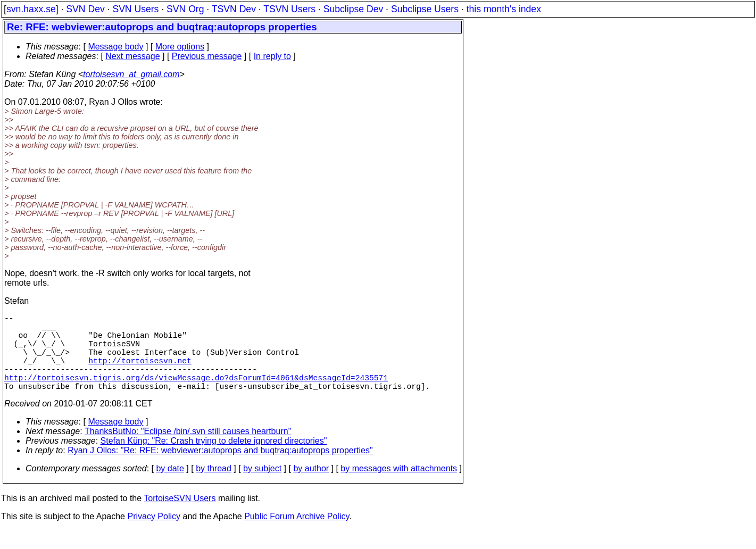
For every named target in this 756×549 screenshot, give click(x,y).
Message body (115, 47)
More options (180, 47)
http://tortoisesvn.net (140, 373)
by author (311, 488)
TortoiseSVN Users (180, 517)
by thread (214, 488)
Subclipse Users (425, 9)
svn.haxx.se (31, 9)
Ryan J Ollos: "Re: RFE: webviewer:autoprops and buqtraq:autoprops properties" (220, 469)
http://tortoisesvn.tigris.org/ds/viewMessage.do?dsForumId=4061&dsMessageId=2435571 (196, 394)
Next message (132, 56)
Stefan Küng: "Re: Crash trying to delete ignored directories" (214, 460)
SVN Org (185, 9)
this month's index (504, 9)
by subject (262, 488)
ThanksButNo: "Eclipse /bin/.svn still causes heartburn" (188, 450)
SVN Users (135, 9)
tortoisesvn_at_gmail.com (131, 74)
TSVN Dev (234, 9)
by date (170, 488)
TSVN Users (289, 9)
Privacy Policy (154, 535)
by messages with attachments (399, 488)
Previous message (207, 56)
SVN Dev (85, 9)
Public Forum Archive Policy (297, 535)
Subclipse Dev (353, 9)
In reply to (272, 56)
